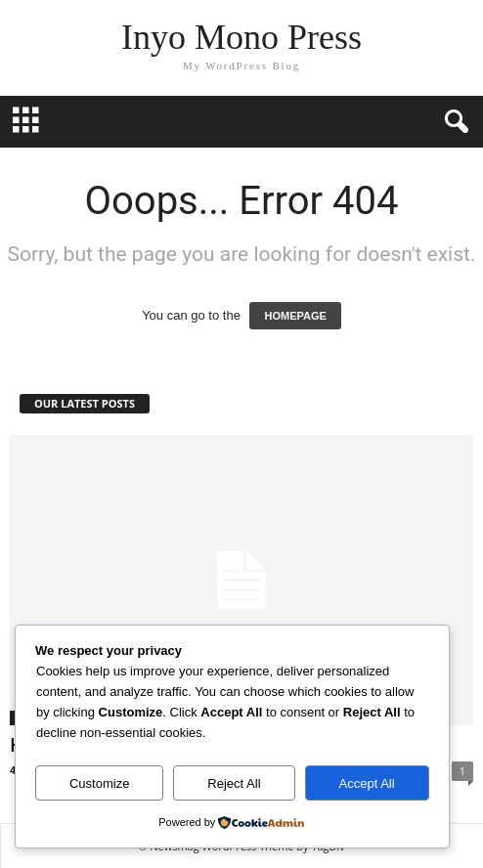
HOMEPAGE (295, 316)
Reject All (234, 783)
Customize (99, 783)
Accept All (367, 783)
